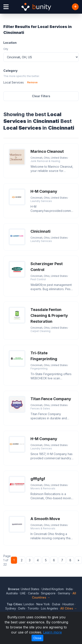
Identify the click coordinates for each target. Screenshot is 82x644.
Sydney (11, 608)
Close (37, 638)
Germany (64, 593)
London (29, 604)
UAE (23, 593)
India (69, 589)
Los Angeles (50, 608)
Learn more (52, 632)
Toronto (33, 608)
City (6, 49)
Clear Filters (41, 96)
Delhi (22, 608)
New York (43, 604)
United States (30, 589)
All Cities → (69, 608)
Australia (12, 593)
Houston (68, 604)
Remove (32, 82)
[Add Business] (75, 7)
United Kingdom (53, 589)
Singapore (48, 593)
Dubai (56, 604)
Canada (33, 593)
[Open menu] (6, 7)
